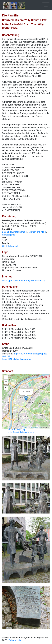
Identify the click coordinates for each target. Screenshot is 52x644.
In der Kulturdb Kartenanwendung (21, 432)
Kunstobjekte (9, 235)
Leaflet (25, 428)
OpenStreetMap (35, 428)
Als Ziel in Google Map (16, 430)
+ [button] (6, 378)
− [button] (6, 382)
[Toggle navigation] (46, 5)
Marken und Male (37, 232)
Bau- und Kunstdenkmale (14, 232)
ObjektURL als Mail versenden (17, 359)
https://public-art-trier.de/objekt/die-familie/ (24, 281)
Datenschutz (15, 640)
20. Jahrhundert (10, 246)
